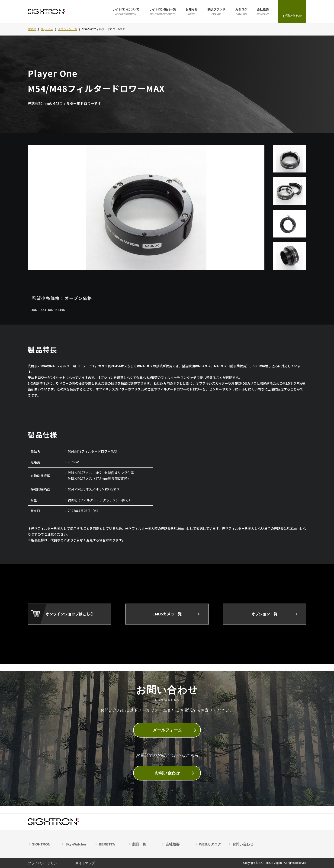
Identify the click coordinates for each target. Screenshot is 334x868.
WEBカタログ (210, 844)
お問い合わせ (167, 773)
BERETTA (107, 844)
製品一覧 (139, 844)
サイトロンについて (126, 12)
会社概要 (263, 12)
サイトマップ (85, 863)
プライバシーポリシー (44, 863)
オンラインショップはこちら (70, 614)
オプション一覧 (264, 614)
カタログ (241, 12)
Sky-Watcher (76, 844)
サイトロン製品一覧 (162, 12)
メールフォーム (167, 730)
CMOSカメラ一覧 (167, 614)
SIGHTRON (41, 844)
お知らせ (192, 12)
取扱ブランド (216, 12)
